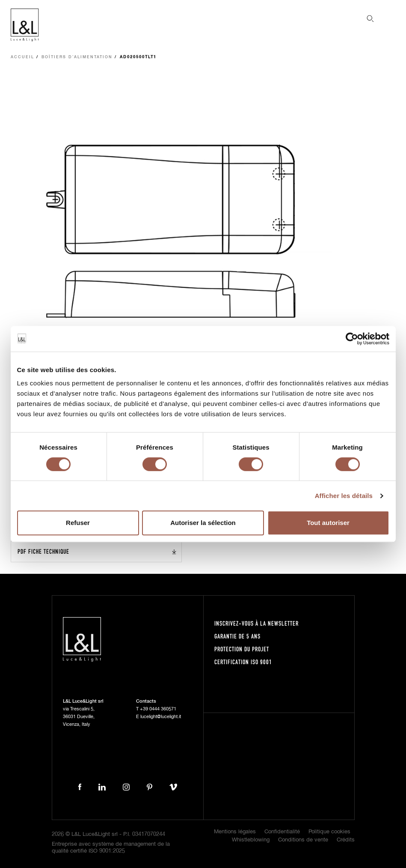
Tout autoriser (328, 523)
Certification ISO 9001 (243, 662)
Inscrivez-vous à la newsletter (256, 623)
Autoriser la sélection (203, 523)
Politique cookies (329, 832)
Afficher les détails (344, 496)
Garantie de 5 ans (237, 636)
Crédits (346, 840)
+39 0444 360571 (158, 709)
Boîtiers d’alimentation (77, 57)
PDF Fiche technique (43, 551)
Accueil (22, 57)
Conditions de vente (303, 840)
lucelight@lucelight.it (161, 717)
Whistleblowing (251, 840)
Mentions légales (235, 832)
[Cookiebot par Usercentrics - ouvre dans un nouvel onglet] (352, 339)
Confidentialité (282, 832)
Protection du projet (242, 649)
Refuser (78, 523)
